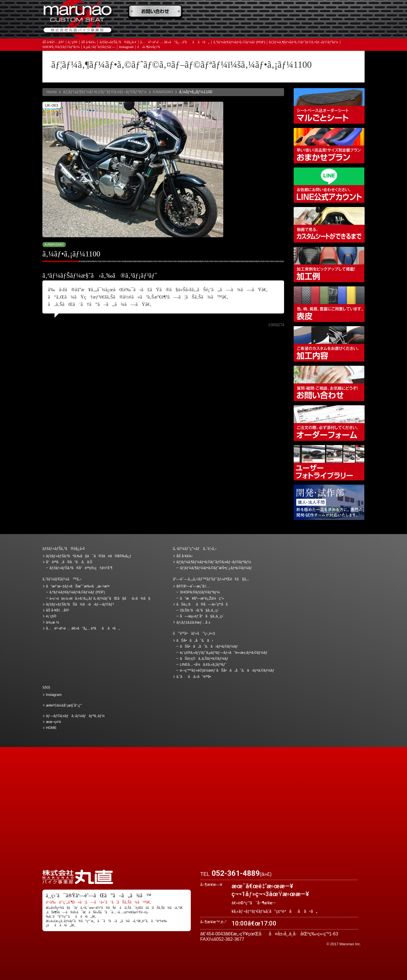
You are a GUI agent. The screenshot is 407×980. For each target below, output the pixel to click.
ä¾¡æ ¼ (276, 12)
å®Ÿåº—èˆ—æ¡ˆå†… (276, 29)
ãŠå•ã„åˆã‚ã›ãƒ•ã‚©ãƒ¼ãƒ (209, 646)
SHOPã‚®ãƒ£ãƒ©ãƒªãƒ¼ (61, 48)
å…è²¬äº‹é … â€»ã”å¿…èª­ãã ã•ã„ (175, 43)
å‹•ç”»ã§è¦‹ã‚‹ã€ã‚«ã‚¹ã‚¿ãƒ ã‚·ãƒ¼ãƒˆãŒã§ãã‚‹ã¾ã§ (329, 225)
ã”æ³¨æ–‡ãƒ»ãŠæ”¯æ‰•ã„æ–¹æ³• (157, 12)
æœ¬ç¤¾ (54, 722)
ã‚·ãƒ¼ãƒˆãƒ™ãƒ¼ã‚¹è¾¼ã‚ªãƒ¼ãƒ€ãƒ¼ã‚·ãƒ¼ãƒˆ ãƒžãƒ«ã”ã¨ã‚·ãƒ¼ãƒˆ (329, 106)
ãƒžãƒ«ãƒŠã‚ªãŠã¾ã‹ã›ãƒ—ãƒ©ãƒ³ (329, 146)
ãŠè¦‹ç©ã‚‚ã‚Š (216, 12)
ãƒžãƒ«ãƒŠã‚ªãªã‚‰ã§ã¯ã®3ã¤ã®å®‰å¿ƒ (89, 556)
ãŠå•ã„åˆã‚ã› (335, 29)
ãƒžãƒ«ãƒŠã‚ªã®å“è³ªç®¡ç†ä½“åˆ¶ (81, 568)
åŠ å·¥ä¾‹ (89, 43)
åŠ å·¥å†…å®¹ (53, 43)
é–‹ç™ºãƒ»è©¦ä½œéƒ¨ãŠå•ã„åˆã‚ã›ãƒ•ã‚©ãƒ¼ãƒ (329, 502)
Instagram (126, 48)
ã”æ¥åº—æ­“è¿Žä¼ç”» (202, 598)
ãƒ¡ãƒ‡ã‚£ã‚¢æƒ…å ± (216, 29)
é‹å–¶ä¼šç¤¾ (149, 48)
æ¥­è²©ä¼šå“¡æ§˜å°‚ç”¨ (64, 705)
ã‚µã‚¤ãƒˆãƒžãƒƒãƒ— (99, 48)
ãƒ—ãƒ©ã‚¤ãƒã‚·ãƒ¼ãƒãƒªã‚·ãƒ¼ (75, 716)
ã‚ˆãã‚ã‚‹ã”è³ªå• (157, 29)
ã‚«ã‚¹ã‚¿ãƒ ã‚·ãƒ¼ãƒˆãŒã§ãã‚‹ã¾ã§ (100, 598)
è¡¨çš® (73, 43)
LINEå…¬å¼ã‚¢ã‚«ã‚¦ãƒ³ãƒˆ (329, 185)
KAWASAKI (163, 92)
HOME (51, 728)
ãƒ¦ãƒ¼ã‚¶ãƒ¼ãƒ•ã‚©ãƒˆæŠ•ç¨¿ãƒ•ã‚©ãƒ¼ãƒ (216, 568)
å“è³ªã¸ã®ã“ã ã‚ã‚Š (69, 562)
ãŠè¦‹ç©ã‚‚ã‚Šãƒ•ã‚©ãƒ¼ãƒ (204, 659)
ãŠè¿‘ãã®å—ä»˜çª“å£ (335, 12)
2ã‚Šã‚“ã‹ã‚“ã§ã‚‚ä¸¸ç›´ (200, 610)
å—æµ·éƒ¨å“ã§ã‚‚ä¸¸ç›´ (202, 616)
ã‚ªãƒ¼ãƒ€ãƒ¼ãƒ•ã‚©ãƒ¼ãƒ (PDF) (239, 43)
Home (52, 92)
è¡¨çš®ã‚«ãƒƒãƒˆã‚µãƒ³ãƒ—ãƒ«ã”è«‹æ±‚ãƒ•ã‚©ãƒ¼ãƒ (224, 653)
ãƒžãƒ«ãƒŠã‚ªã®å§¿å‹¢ (118, 43)
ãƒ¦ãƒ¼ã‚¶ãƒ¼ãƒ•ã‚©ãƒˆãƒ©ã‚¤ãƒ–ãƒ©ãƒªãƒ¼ (304, 43)
